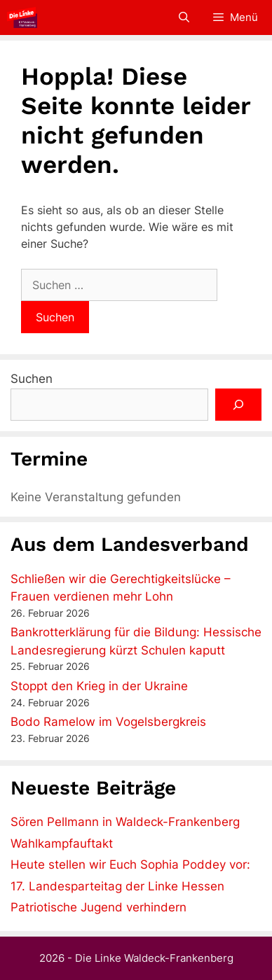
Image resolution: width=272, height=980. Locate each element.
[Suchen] (238, 405)
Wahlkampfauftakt (62, 843)
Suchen (32, 379)
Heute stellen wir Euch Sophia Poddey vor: (130, 864)
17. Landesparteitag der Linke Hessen (117, 886)
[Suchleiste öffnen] (183, 17)
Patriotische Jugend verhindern (98, 907)
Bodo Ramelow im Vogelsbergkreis (108, 722)
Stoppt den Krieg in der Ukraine (99, 686)
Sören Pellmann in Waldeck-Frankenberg (125, 822)
